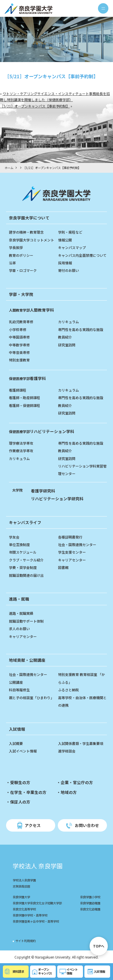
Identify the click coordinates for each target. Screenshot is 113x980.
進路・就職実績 (21, 613)
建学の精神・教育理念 (26, 232)
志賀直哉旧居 (21, 886)
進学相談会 (67, 751)
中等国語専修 (19, 337)
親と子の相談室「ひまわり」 (32, 698)
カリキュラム (68, 322)
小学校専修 (18, 329)
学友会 (14, 537)
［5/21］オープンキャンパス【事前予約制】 (35, 106)
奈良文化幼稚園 (90, 909)
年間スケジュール (23, 552)
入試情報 (17, 729)
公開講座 (16, 682)
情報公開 (65, 240)
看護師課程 (18, 390)
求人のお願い (19, 629)
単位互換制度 (19, 544)
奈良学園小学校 (90, 897)
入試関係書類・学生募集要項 (81, 743)
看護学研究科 (43, 491)
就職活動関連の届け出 (26, 575)
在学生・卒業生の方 (28, 792)
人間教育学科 (32, 310)
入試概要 (16, 743)
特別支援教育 (19, 360)
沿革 (12, 263)
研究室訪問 (67, 345)
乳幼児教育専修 (21, 322)
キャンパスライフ (25, 522)
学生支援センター (72, 552)
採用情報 (65, 263)
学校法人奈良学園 (24, 880)
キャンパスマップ (72, 247)
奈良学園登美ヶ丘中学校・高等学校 (36, 921)
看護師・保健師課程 (25, 405)
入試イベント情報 (23, 751)
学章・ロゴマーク (23, 270)
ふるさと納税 (68, 690)
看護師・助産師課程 (25, 398)
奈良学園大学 (21, 897)
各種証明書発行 (70, 537)
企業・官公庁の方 (77, 782)
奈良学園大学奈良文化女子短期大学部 (37, 903)
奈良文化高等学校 (24, 909)
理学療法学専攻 (21, 443)
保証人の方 (20, 802)
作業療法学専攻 (21, 451)
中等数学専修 (19, 345)
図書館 (63, 567)
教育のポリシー (21, 255)
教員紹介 (65, 337)
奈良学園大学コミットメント (32, 240)
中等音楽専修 (19, 352)
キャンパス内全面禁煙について (82, 255)
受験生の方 (20, 782)
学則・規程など (70, 232)
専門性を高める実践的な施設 (81, 329)
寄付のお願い (68, 270)
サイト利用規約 (25, 941)
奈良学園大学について (29, 218)
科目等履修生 (19, 690)
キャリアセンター (72, 560)
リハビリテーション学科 (42, 431)
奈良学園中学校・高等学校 (30, 915)
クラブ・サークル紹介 (26, 560)
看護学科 (27, 378)
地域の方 (69, 792)
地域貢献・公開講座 (27, 660)
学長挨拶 (16, 247)
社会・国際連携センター (77, 544)
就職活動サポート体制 (26, 621)
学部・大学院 (21, 294)
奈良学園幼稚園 (90, 903)
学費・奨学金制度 (23, 567)
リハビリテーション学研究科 (57, 499)
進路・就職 (19, 599)
